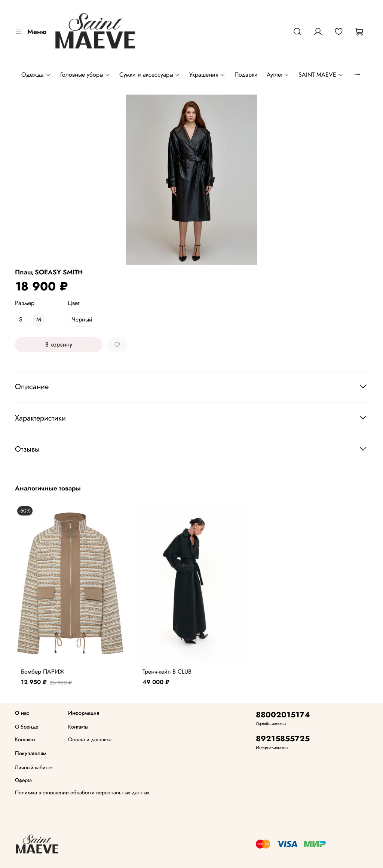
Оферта (23, 780)
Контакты (25, 739)
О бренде (27, 727)
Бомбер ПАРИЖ (43, 672)
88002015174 (283, 715)
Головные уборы (85, 75)
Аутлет (278, 75)
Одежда (36, 75)
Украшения (207, 75)
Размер (25, 303)
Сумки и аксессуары (150, 75)
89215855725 (283, 739)
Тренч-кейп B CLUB (167, 672)
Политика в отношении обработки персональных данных (82, 792)
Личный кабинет (34, 767)
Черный (82, 319)
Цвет (73, 303)
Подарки (246, 75)
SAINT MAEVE (321, 75)
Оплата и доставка (90, 739)
